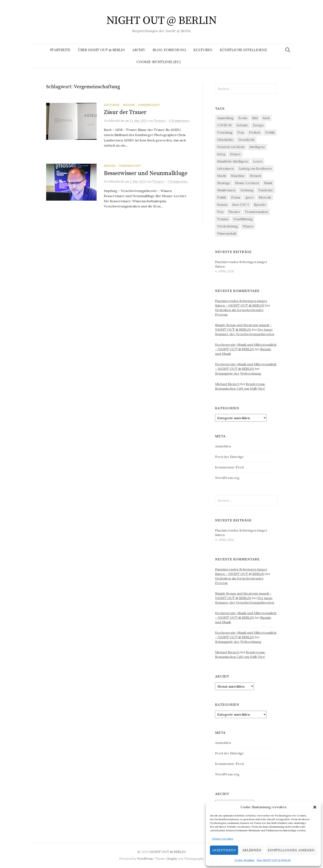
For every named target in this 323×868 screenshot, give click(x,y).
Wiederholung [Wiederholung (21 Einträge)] (227, 226)
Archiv (139, 50)
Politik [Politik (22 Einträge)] (222, 197)
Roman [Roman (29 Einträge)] (222, 205)
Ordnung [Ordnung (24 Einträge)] (247, 190)
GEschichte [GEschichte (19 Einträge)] (225, 140)
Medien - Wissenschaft (142, 105)
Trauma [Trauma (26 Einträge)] (223, 219)
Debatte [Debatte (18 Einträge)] (242, 125)
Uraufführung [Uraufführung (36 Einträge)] (243, 219)
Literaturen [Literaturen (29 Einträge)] (225, 169)
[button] (315, 807)
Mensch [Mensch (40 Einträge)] (255, 176)
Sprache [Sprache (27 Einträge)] (260, 205)
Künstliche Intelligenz (243, 50)
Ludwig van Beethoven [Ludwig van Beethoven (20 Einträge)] (255, 169)
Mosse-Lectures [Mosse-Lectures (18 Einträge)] (247, 183)
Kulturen (203, 50)
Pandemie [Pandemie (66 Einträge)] (266, 190)
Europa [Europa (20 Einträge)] (258, 125)
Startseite (60, 50)
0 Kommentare (179, 121)
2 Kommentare (178, 183)
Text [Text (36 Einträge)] (220, 212)
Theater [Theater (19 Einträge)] (234, 212)
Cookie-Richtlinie (245, 860)
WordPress (145, 859)
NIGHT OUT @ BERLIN (161, 21)
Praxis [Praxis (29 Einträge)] (236, 197)
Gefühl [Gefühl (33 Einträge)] (270, 132)
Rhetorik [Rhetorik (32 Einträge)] (265, 197)
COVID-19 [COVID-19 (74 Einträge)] (224, 125)
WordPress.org (227, 478)
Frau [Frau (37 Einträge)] (241, 132)
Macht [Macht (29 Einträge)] (222, 176)
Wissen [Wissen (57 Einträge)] (248, 226)
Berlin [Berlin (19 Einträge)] (243, 118)
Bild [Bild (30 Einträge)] (255, 118)
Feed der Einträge (229, 457)
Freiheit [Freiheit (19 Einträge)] (255, 132)
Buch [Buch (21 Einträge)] (266, 118)
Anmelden (223, 446)
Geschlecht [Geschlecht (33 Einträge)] (246, 140)
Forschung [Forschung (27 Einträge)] (225, 132)
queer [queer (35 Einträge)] (249, 197)
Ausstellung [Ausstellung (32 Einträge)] (225, 118)
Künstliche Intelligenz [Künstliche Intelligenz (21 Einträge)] (233, 161)
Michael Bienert (227, 384)
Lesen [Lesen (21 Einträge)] (258, 161)
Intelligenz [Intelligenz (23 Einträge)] (257, 147)
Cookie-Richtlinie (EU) (158, 62)
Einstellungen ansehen (291, 850)
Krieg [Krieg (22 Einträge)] (221, 154)
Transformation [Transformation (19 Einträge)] (256, 212)
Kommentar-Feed (229, 467)
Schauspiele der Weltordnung (238, 373)
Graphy (172, 859)
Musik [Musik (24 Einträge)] (268, 183)
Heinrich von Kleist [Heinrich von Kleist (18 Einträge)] (231, 147)
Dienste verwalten (223, 839)
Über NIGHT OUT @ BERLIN (274, 860)
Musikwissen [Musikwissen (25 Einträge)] (226, 190)
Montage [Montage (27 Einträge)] (224, 183)
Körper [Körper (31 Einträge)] (235, 154)
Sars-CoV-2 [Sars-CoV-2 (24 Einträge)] (241, 205)
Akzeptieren (224, 850)
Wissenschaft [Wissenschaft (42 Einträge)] (227, 233)
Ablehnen (252, 850)
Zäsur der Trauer (125, 112)
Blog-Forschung (169, 50)
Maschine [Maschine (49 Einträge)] (238, 176)
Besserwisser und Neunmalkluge (146, 175)
